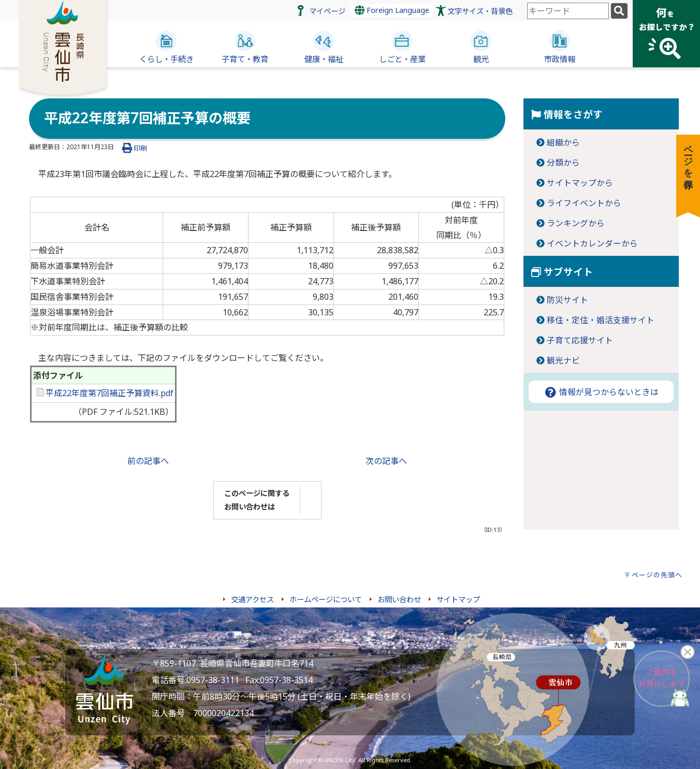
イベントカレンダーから (592, 243)
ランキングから (576, 223)
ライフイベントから (584, 203)
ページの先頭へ (657, 575)
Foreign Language (392, 10)
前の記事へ (148, 461)
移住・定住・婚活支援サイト (601, 320)
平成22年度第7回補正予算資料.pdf (105, 393)
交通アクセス (252, 599)
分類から (563, 163)
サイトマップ (458, 599)
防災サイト (567, 300)
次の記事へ (386, 461)
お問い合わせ (399, 599)
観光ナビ (563, 360)
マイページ (327, 11)
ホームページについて (326, 599)
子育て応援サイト (580, 340)
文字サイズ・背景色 (480, 11)
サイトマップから (580, 183)
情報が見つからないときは (601, 392)
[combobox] (568, 11)
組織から (563, 142)
